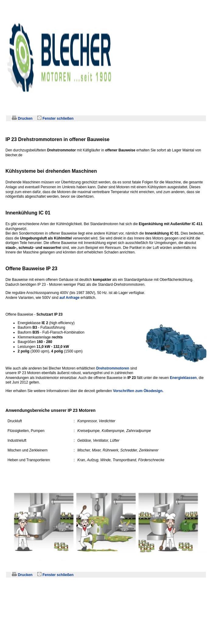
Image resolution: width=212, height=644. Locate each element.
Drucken (23, 119)
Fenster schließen (56, 119)
